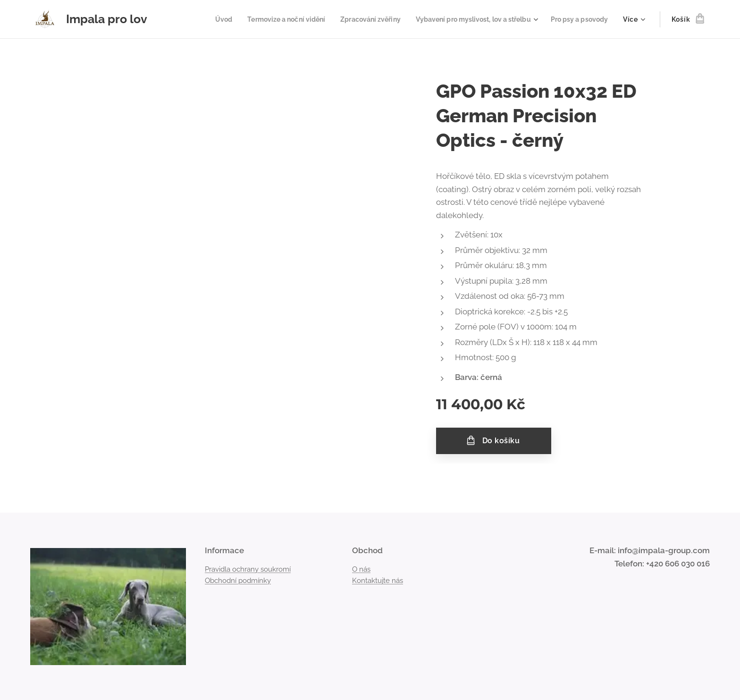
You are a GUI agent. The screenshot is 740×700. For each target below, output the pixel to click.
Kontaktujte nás (378, 581)
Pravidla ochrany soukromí (248, 569)
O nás (361, 569)
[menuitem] (198, 19)
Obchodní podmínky (238, 581)
